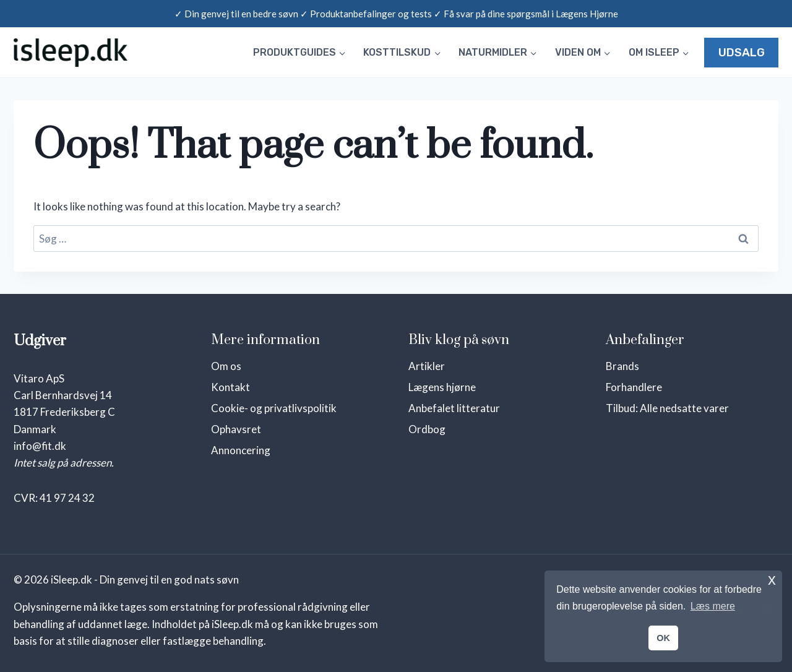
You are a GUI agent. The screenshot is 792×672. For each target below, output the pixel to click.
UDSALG (742, 53)
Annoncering (241, 450)
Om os (226, 366)
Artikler (427, 366)
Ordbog (427, 429)
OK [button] (663, 638)
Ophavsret (236, 429)
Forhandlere (634, 387)
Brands (622, 366)
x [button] (772, 579)
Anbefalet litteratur (454, 408)
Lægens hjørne (442, 387)
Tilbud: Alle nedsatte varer (667, 408)
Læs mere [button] (713, 606)
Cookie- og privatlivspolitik (274, 408)
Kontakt (230, 387)
